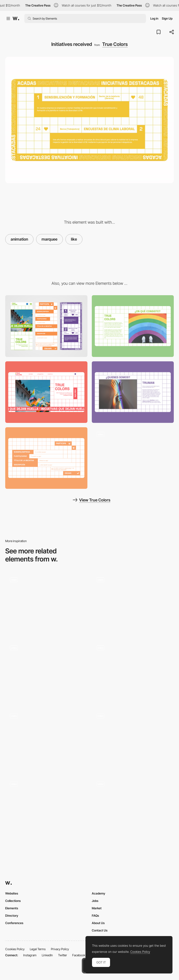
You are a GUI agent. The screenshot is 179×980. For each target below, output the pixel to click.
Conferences (14, 923)
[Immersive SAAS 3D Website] (46, 671)
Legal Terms (38, 949)
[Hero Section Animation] (46, 739)
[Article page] (133, 808)
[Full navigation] (133, 458)
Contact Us (100, 930)
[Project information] (133, 326)
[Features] (133, 739)
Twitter (63, 955)
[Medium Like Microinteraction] (46, 602)
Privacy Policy (60, 949)
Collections (13, 901)
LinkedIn (47, 955)
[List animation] (133, 671)
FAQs (95, 916)
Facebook (79, 955)
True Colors (115, 44)
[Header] (46, 392)
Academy (99, 893)
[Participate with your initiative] (46, 458)
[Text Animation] (46, 808)
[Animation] (133, 603)
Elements (12, 908)
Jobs (95, 901)
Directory (12, 916)
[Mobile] (46, 326)
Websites (12, 893)
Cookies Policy (15, 949)
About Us (98, 923)
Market (97, 908)
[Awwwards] (16, 18)
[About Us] (133, 392)
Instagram (30, 955)
